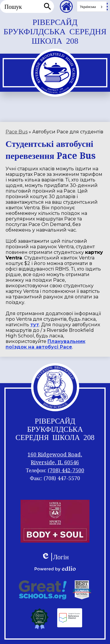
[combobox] (92, 6)
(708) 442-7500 (66, 470)
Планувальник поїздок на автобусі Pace (45, 344)
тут (35, 325)
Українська (88, 7)
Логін (55, 557)
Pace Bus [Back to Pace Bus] (17, 132)
